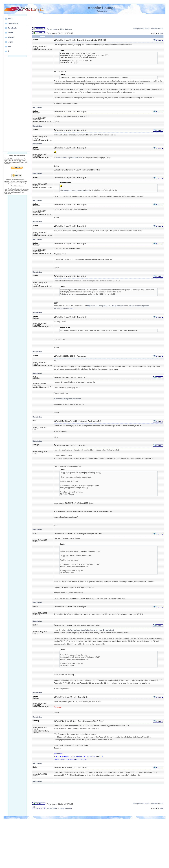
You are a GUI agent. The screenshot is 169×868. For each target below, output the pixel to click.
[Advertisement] (17, 104)
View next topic (157, 29)
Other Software (66, 29)
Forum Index (52, 29)
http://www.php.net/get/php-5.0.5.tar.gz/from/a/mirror (107, 306)
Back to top (37, 107)
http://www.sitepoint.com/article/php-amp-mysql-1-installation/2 (90, 630)
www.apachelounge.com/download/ (67, 399)
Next (162, 34)
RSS (9, 46)
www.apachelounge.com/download (69, 158)
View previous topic (141, 29)
